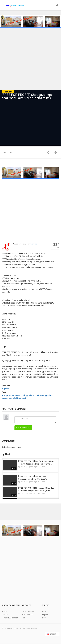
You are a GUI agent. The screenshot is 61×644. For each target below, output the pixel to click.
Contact (5, 615)
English (52, 634)
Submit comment (23, 428)
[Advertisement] (30, 58)
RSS (24, 618)
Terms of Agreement (10, 618)
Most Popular (27, 615)
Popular (45, 615)
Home (4, 612)
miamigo (34, 244)
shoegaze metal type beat (14, 398)
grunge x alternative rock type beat (18, 395)
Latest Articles (28, 612)
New (44, 612)
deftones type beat (45, 395)
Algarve (5, 389)
